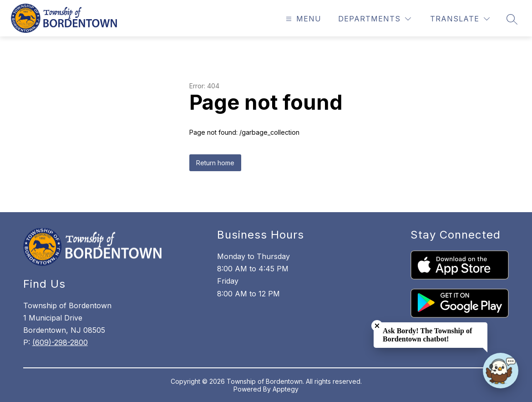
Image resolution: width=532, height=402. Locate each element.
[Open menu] (302, 19)
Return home (215, 163)
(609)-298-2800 (60, 342)
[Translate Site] (460, 19)
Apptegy (286, 389)
